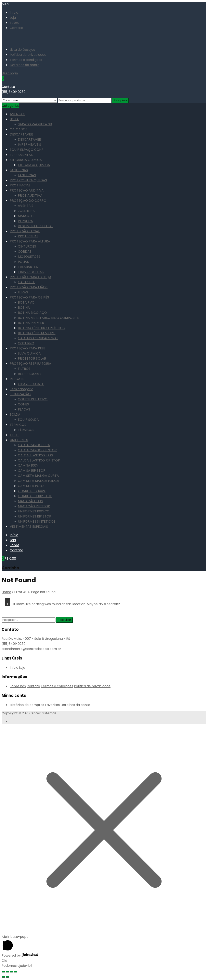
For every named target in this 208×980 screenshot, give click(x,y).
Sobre (15, 23)
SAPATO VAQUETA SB (35, 124)
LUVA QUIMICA (29, 353)
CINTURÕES (27, 246)
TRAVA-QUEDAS (31, 272)
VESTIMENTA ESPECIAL (35, 226)
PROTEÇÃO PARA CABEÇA (31, 277)
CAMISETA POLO (31, 486)
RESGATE (17, 379)
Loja (13, 18)
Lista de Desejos (22, 50)
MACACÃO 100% (31, 501)
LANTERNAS (19, 170)
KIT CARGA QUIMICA (26, 160)
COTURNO (26, 343)
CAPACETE (26, 282)
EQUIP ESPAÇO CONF (27, 150)
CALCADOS (19, 129)
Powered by (20, 955)
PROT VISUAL (28, 236)
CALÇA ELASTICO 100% (36, 455)
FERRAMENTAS (21, 155)
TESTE (15, 435)
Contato (16, 28)
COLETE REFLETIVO (33, 399)
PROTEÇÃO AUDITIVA (27, 190)
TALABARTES (28, 267)
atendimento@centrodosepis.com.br (31, 649)
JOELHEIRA (26, 211)
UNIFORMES (19, 440)
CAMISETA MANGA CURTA (38, 476)
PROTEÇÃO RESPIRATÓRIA (30, 364)
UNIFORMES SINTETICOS (37, 521)
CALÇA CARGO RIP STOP (37, 450)
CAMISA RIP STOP (32, 471)
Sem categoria (22, 389)
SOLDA (15, 415)
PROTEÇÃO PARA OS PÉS (29, 297)
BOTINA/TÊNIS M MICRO (37, 333)
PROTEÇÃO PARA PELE (27, 348)
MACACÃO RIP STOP (34, 506)
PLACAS (24, 409)
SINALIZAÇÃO (20, 394)
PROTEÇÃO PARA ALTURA (30, 241)
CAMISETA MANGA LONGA (38, 481)
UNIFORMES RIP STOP (35, 516)
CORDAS (25, 252)
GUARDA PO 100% (32, 491)
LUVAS (23, 292)
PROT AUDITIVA (30, 195)
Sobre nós (18, 686)
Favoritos (52, 705)
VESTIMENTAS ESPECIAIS (29, 527)
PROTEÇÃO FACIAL (25, 231)
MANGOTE (26, 216)
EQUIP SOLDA (28, 420)
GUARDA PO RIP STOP (35, 496)
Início (14, 13)
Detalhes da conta (25, 65)
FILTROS (24, 369)
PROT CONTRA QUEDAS (28, 180)
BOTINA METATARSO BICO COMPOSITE (48, 318)
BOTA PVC (26, 302)
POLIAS (23, 262)
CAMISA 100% (28, 465)
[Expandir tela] (11, 972)
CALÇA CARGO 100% (34, 445)
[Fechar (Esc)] (3, 972)
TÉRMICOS (18, 425)
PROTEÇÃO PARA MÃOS (29, 287)
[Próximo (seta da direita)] (7, 977)
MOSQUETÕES (29, 257)
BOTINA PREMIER (31, 323)
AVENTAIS (17, 114)
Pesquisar (121, 100)
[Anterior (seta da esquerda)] (3, 977)
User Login (10, 73)
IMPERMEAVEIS (29, 145)
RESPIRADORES (30, 374)
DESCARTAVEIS (22, 134)
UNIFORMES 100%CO (34, 511)
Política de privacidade (28, 55)
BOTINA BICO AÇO (32, 313)
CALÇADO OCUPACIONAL (38, 338)
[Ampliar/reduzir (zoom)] (15, 972)
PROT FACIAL (20, 185)
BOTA (14, 119)
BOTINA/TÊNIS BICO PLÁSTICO (42, 328)
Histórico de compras (27, 705)
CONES (23, 404)
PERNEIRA (25, 221)
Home (6, 592)
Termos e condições (26, 60)
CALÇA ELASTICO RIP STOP (39, 460)
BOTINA (24, 308)
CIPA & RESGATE (31, 384)
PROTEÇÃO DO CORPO (28, 201)
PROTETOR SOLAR (32, 358)
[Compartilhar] (7, 972)
